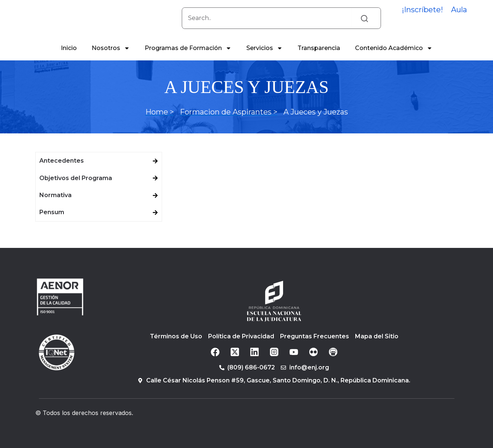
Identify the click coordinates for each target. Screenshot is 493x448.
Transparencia (319, 56)
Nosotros (111, 56)
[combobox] (267, 22)
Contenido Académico (394, 56)
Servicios (264, 56)
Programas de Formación (188, 56)
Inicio (69, 56)
